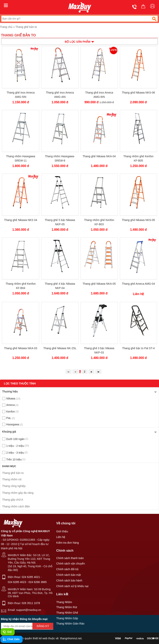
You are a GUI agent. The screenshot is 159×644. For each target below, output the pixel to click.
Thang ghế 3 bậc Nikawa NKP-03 (99, 350)
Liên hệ (61, 537)
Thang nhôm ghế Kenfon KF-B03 (99, 222)
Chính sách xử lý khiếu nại (72, 586)
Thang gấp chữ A (13, 500)
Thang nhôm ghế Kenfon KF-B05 (138, 158)
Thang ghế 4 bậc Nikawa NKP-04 (60, 286)
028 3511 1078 (31, 603)
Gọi (7, 632)
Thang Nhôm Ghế (67, 613)
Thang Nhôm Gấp (67, 618)
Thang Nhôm (64, 602)
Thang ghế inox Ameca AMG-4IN (60, 95)
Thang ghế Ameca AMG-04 (138, 284)
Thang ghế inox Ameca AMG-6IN (99, 95)
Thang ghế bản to (26, 27)
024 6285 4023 (17, 582)
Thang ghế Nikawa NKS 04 (21, 220)
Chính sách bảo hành (69, 580)
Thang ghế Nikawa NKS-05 (138, 220)
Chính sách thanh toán (70, 558)
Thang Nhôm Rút (67, 607)
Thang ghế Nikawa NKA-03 (21, 348)
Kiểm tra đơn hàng (68, 543)
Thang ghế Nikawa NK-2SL (60, 348)
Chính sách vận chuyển (71, 564)
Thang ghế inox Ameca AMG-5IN (21, 95)
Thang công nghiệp (14, 486)
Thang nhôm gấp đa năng (18, 493)
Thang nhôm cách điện (16, 506)
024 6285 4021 (31, 577)
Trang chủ (6, 27)
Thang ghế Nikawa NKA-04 (99, 156)
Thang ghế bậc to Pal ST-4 (138, 348)
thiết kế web (40, 638)
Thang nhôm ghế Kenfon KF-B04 (20, 286)
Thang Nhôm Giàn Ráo (70, 624)
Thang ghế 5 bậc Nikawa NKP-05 (60, 222)
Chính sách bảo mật (68, 575)
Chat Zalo (11, 639)
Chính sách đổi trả (67, 569)
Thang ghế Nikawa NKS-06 (138, 93)
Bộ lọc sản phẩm (79, 41)
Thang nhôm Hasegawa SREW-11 (21, 158)
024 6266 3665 (38, 582)
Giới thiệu (62, 531)
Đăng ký (43, 626)
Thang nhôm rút (12, 479)
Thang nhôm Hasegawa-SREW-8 (60, 158)
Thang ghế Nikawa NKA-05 (99, 284)
